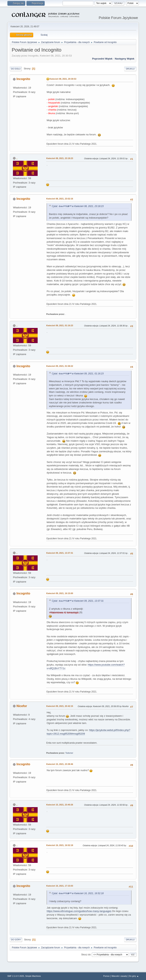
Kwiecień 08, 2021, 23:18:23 (60, 158)
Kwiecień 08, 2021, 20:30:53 (63, 79)
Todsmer (69, 753)
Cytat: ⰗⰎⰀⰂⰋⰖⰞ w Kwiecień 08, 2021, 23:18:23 (78, 206)
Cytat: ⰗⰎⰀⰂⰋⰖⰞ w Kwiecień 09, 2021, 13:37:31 (78, 601)
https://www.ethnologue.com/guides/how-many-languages (79, 911)
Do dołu (16, 69)
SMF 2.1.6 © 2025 (16, 976)
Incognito (23, 79)
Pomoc (106, 976)
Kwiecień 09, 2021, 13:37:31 (60, 553)
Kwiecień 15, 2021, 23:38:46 (60, 764)
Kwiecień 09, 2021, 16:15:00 (60, 593)
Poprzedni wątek (102, 59)
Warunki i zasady (119, 976)
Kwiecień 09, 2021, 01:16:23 (60, 325)
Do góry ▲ (134, 976)
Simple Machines (33, 976)
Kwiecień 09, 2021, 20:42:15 (60, 706)
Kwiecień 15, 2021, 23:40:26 (60, 805)
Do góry (16, 940)
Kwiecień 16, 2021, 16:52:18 (60, 845)
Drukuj (130, 69)
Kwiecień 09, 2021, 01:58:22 (60, 366)
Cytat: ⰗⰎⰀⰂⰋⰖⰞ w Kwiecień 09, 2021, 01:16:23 (78, 374)
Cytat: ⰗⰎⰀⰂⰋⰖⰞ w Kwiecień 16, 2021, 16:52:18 (78, 893)
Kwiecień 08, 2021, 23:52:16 (60, 199)
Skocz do (86, 954)
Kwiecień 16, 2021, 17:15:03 (60, 886)
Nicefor (22, 706)
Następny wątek (125, 59)
